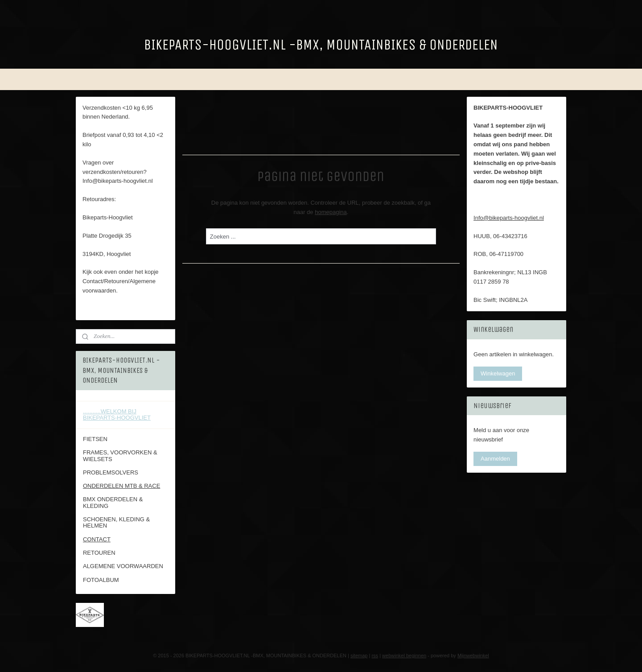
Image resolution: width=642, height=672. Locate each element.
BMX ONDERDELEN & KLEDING (113, 502)
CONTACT (97, 539)
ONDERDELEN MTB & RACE (121, 486)
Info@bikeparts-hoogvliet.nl (509, 218)
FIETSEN (95, 439)
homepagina (331, 212)
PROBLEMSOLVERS (111, 472)
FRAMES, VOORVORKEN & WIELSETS (120, 456)
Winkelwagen (498, 373)
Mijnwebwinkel (473, 656)
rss (375, 656)
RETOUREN (99, 553)
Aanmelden (495, 459)
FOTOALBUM (101, 580)
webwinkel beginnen (404, 656)
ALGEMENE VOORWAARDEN (123, 566)
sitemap (359, 656)
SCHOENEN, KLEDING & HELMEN (116, 522)
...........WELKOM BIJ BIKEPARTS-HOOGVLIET (117, 414)
